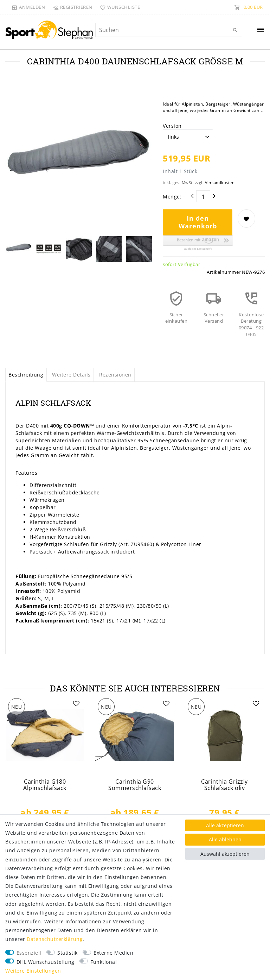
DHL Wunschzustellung (46, 962)
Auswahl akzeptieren (225, 854)
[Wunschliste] (119, 7)
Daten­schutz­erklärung (55, 939)
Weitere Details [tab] (71, 375)
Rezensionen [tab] (115, 375)
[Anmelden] (28, 7)
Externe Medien (113, 953)
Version (172, 126)
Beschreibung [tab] (26, 375)
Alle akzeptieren (225, 825)
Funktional (104, 962)
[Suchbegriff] (169, 30)
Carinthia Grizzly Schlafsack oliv (224, 785)
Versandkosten (220, 182)
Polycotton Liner (182, 544)
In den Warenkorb (198, 222)
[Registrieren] (72, 7)
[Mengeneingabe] (203, 196)
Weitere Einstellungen (33, 971)
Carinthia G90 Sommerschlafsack (135, 785)
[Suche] (235, 30)
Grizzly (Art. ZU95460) (127, 544)
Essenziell (29, 953)
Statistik (67, 953)
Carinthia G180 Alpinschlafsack (45, 785)
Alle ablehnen (225, 839)
